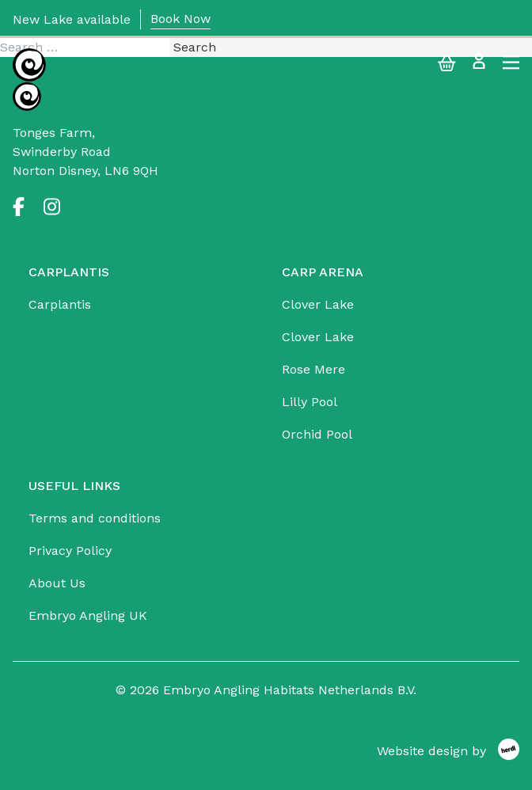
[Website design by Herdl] (448, 752)
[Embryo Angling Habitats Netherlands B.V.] (29, 65)
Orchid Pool (317, 434)
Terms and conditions (95, 518)
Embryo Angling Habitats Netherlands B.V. (290, 690)
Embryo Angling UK (88, 615)
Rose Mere (313, 369)
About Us (57, 583)
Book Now (180, 19)
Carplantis (60, 304)
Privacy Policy (70, 551)
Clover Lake (318, 304)
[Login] (479, 65)
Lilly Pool (310, 402)
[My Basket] (447, 65)
